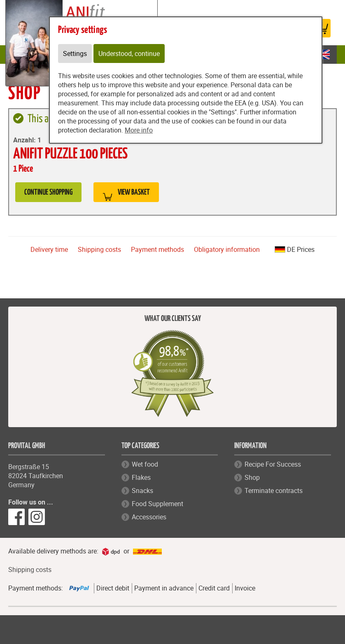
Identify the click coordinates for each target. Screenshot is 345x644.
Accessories (149, 517)
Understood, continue (129, 53)
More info (139, 130)
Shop (252, 477)
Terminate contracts (274, 491)
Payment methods (157, 249)
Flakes (141, 477)
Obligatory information (227, 249)
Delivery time (49, 249)
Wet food (145, 464)
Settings (75, 53)
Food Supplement (157, 504)
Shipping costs (99, 249)
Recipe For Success (273, 464)
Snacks (142, 491)
